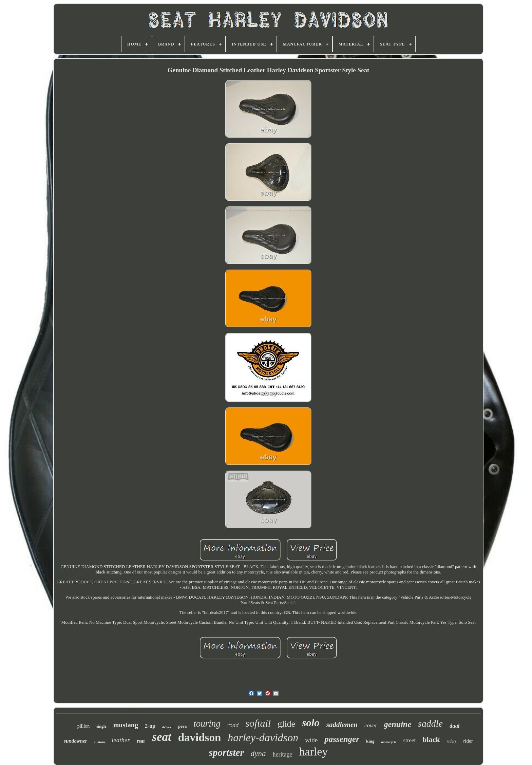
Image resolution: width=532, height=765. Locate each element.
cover (371, 725)
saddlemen (342, 725)
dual (454, 726)
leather (121, 740)
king (370, 741)
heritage (282, 754)
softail (258, 723)
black (431, 739)
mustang (126, 725)
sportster (226, 752)
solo (311, 723)
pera (182, 726)
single (101, 726)
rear (141, 741)
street (410, 740)
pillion (84, 726)
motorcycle (389, 742)
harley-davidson (263, 737)
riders (452, 741)
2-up (150, 726)
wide (311, 740)
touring (207, 724)
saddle (430, 723)
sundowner (75, 741)
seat (161, 737)
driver (167, 727)
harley (313, 752)
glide (286, 724)
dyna (258, 754)
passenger (342, 739)
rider (468, 741)
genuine (398, 724)
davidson (200, 737)
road (233, 725)
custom (99, 742)
